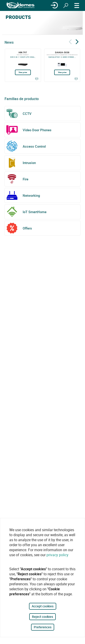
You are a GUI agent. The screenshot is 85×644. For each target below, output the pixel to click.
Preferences (43, 627)
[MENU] (77, 5)
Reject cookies (42, 617)
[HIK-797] (23, 65)
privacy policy (57, 555)
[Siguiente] (77, 41)
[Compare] (37, 79)
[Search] (66, 5)
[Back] (70, 41)
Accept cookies (43, 606)
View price (23, 72)
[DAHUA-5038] (62, 65)
